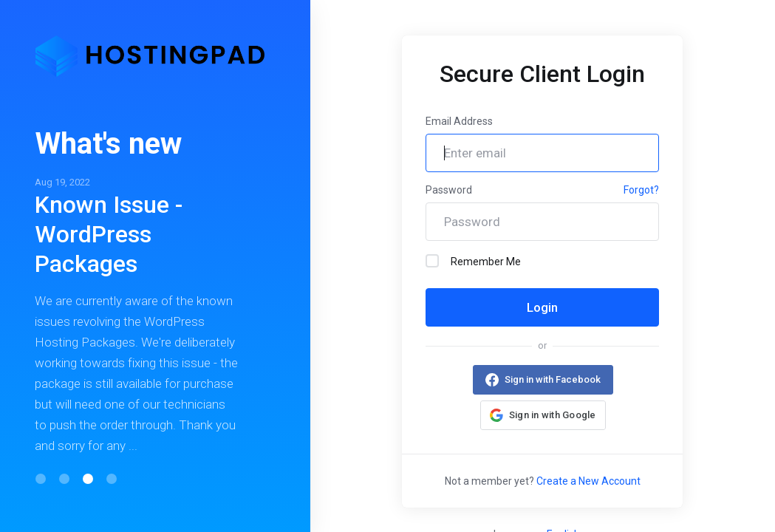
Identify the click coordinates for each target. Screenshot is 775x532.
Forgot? (641, 190)
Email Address (459, 121)
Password (449, 190)
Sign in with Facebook (552, 379)
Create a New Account (588, 481)
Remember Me (473, 261)
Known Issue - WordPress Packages (109, 234)
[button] (41, 479)
